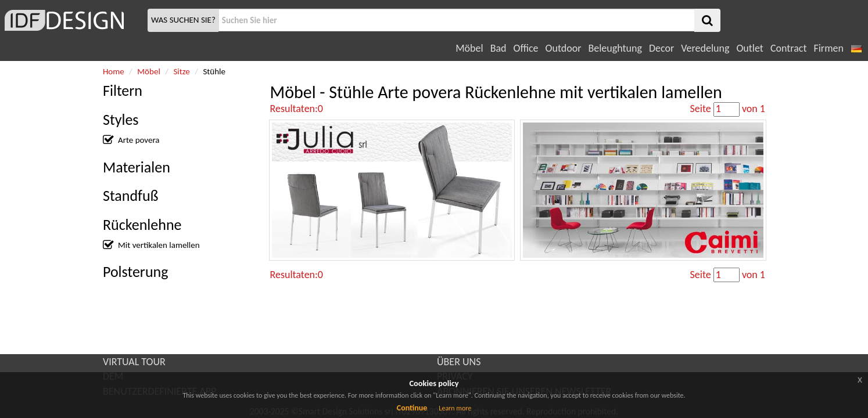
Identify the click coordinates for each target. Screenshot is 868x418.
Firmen (828, 48)
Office (526, 48)
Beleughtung (615, 48)
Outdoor (564, 48)
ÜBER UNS (459, 362)
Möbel (469, 48)
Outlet (749, 48)
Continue (412, 408)
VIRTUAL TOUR (134, 362)
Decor (661, 48)
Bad (498, 48)
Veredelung (705, 48)
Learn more (455, 408)
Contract (789, 48)
